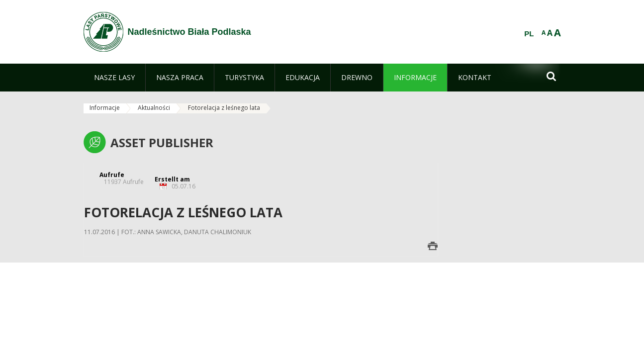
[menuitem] (114, 78)
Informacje (105, 108)
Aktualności (154, 108)
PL (529, 34)
